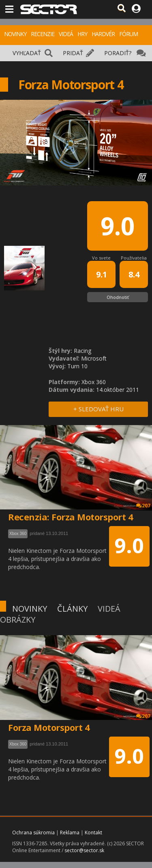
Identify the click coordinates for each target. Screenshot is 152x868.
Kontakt (93, 833)
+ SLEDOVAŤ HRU (98, 409)
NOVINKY (15, 34)
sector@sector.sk (84, 850)
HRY (82, 34)
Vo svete (101, 258)
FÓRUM (128, 34)
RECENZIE (43, 34)
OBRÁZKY (18, 620)
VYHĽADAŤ (27, 53)
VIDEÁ (66, 34)
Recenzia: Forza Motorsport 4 (71, 517)
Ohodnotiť (118, 297)
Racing (82, 351)
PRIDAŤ (73, 53)
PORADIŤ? (118, 53)
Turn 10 (77, 366)
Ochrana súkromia (33, 833)
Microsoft (94, 358)
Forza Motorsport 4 (49, 727)
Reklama (70, 833)
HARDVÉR (103, 34)
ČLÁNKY (72, 609)
